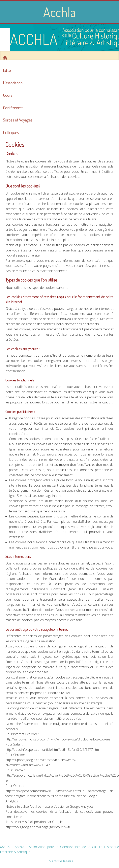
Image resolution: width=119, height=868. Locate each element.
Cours (8, 95)
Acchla (60, 12)
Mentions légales (61, 861)
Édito (7, 70)
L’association (13, 83)
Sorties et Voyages (18, 120)
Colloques (11, 132)
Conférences (13, 108)
